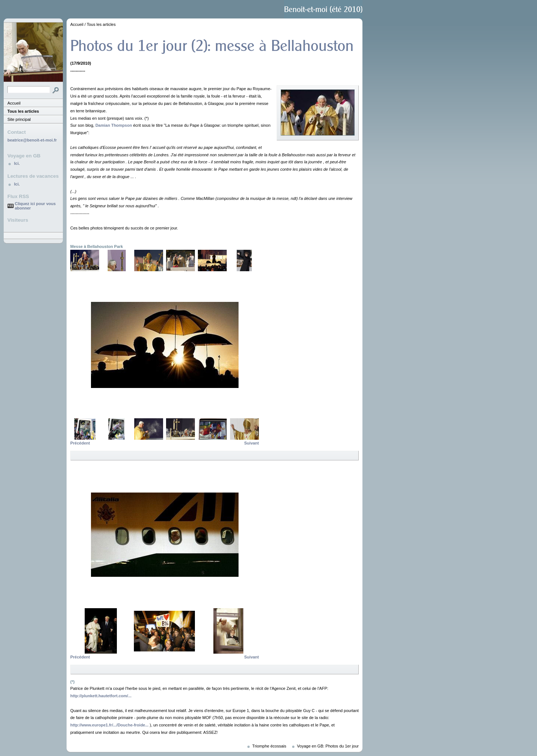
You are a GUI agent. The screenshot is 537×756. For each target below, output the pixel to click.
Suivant (251, 443)
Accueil (14, 103)
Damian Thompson (114, 125)
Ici (16, 163)
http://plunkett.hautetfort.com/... (101, 696)
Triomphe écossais (269, 746)
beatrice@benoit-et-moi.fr (32, 140)
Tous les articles (23, 111)
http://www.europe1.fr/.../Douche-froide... (109, 725)
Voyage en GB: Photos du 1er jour (328, 746)
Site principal (19, 119)
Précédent (80, 443)
